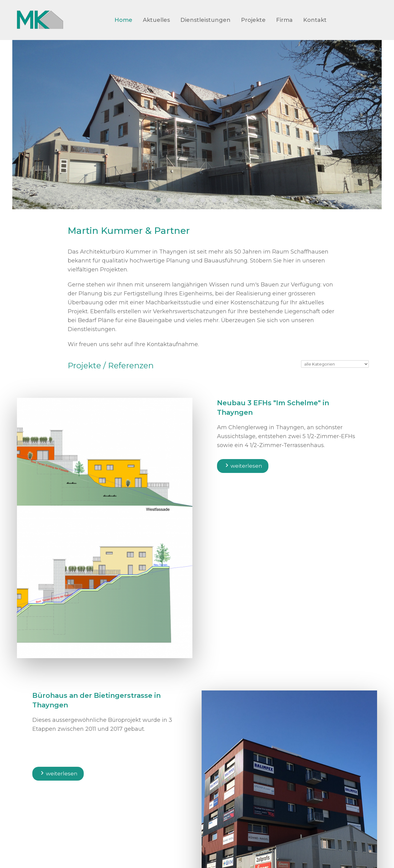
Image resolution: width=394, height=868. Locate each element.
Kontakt (315, 20)
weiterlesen (243, 465)
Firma (284, 20)
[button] (158, 200)
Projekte (253, 20)
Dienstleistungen (205, 20)
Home (123, 20)
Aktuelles (156, 20)
